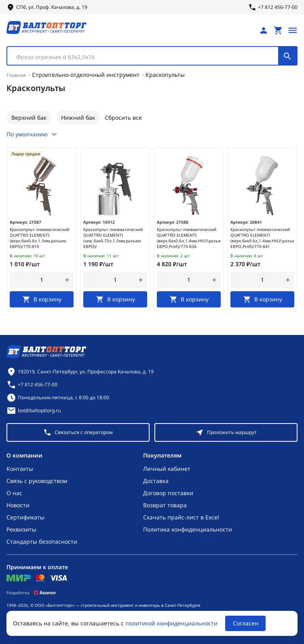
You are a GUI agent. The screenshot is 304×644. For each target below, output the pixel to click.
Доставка (156, 481)
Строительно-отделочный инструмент (86, 75)
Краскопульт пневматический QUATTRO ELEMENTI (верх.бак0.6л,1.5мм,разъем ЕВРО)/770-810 (39, 238)
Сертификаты (25, 517)
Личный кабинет (167, 469)
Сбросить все (123, 118)
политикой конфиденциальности (171, 623)
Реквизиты (21, 529)
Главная (16, 75)
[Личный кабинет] (264, 30)
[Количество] (42, 280)
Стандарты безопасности (42, 541)
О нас (14, 493)
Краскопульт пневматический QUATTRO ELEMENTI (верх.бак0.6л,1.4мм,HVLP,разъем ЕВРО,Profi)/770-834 (189, 238)
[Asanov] (45, 593)
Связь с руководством (37, 481)
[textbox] (147, 57)
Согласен (246, 623)
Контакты (20, 469)
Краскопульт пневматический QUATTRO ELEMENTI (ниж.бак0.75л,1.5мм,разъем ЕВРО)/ (113, 238)
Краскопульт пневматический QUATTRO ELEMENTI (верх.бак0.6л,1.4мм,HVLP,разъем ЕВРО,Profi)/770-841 (262, 238)
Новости (18, 505)
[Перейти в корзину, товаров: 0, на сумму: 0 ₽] (278, 30)
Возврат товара (165, 505)
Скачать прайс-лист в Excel (181, 517)
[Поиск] (287, 56)
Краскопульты (165, 75)
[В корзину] (42, 299)
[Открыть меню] (293, 30)
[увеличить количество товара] (67, 280)
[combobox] (152, 56)
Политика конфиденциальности (188, 529)
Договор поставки (168, 493)
